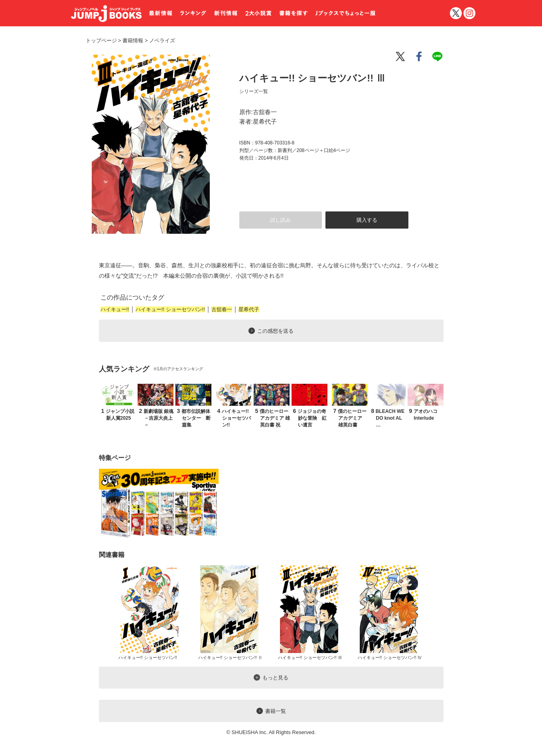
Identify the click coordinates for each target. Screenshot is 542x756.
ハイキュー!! (115, 309)
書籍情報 (133, 40)
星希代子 (249, 309)
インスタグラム (469, 13)
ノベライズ (159, 40)
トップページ (101, 40)
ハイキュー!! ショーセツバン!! (170, 309)
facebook (420, 57)
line (439, 57)
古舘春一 (222, 309)
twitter (456, 13)
